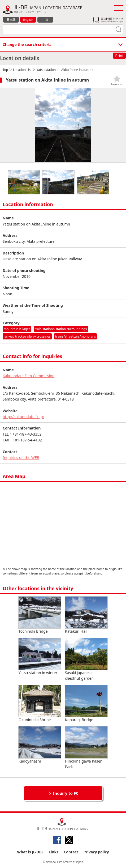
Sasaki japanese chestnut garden (86, 659)
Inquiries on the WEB (21, 458)
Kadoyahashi (40, 745)
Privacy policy (96, 852)
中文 (45, 20)
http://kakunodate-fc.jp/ (23, 417)
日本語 (11, 20)
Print (119, 56)
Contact (71, 852)
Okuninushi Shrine (40, 704)
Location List (22, 70)
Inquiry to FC (66, 793)
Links (53, 852)
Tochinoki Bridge (40, 615)
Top (5, 70)
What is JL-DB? (30, 852)
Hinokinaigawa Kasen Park (86, 748)
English (28, 20)
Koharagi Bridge (86, 704)
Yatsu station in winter (40, 657)
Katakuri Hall (86, 615)
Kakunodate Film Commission (29, 376)
